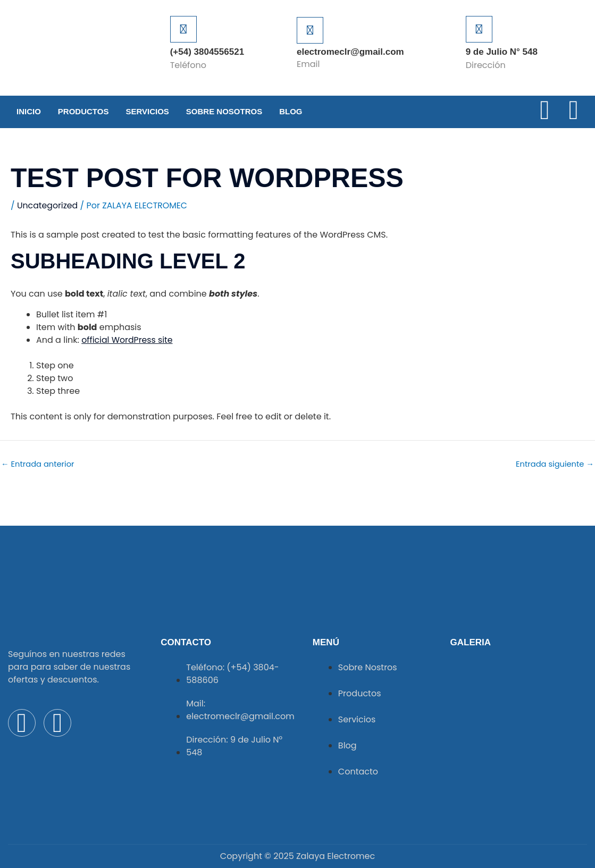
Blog (291, 111)
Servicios (147, 111)
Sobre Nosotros (224, 111)
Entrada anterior (39, 464)
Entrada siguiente (554, 464)
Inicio (29, 111)
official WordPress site (128, 340)
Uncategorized (48, 205)
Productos (83, 111)
